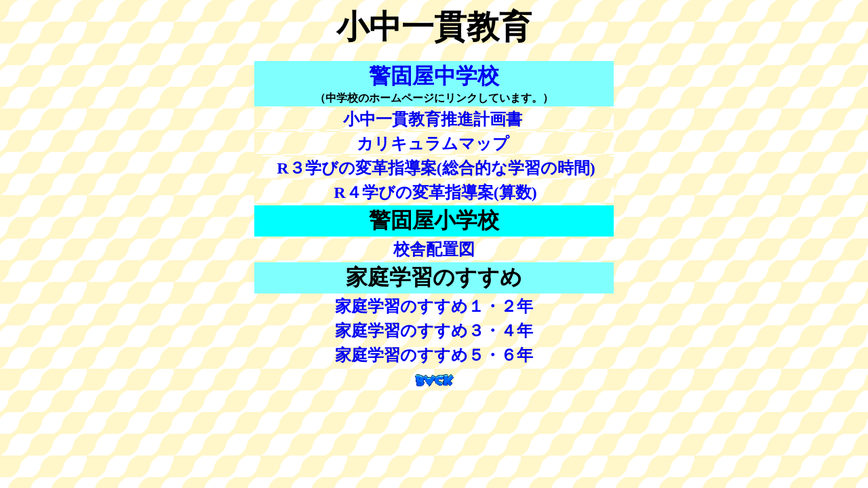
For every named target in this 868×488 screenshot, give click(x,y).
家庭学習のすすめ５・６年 (434, 355)
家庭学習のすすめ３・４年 (434, 331)
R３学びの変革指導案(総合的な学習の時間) (436, 168)
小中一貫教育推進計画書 (433, 119)
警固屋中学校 (434, 76)
